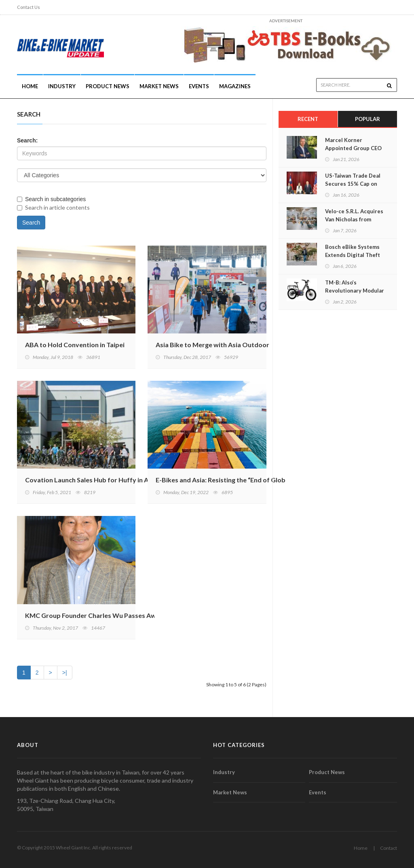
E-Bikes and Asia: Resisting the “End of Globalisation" (235, 480)
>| (65, 673)
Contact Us (29, 7)
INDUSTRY (62, 86)
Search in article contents (53, 207)
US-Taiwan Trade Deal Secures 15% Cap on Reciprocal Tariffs (353, 184)
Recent (308, 119)
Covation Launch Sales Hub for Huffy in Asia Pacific (101, 480)
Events (199, 86)
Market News (159, 86)
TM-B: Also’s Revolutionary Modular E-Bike (355, 291)
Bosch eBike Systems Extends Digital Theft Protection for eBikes (353, 255)
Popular (368, 119)
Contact (389, 848)
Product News (108, 86)
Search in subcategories (51, 199)
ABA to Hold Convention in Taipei (75, 345)
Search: (27, 140)
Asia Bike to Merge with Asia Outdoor (212, 345)
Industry (224, 772)
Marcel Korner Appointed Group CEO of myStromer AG (353, 148)
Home (30, 86)
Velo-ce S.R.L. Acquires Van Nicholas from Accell (354, 219)
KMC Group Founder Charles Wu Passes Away (94, 615)
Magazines (235, 86)
